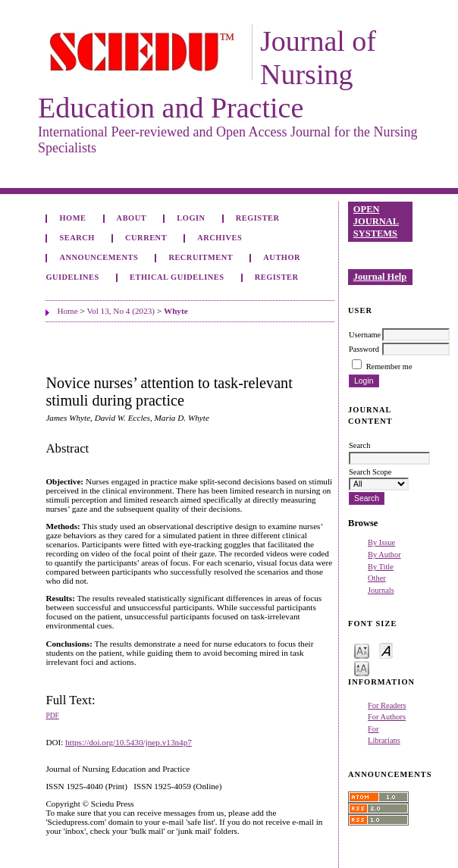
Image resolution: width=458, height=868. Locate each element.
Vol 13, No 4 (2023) (121, 311)
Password (364, 349)
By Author (384, 555)
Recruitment (201, 257)
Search (77, 238)
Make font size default (386, 650)
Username (365, 335)
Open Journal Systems (376, 221)
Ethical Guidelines (177, 277)
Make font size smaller (362, 650)
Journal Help (380, 277)
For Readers (387, 705)
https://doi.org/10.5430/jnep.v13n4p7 (129, 742)
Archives (220, 238)
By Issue (381, 542)
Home (72, 218)
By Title (381, 567)
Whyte (176, 311)
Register (258, 218)
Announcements (99, 257)
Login (191, 218)
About (132, 218)
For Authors (387, 717)
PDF (52, 716)
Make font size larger (362, 667)
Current (146, 238)
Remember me (389, 367)
